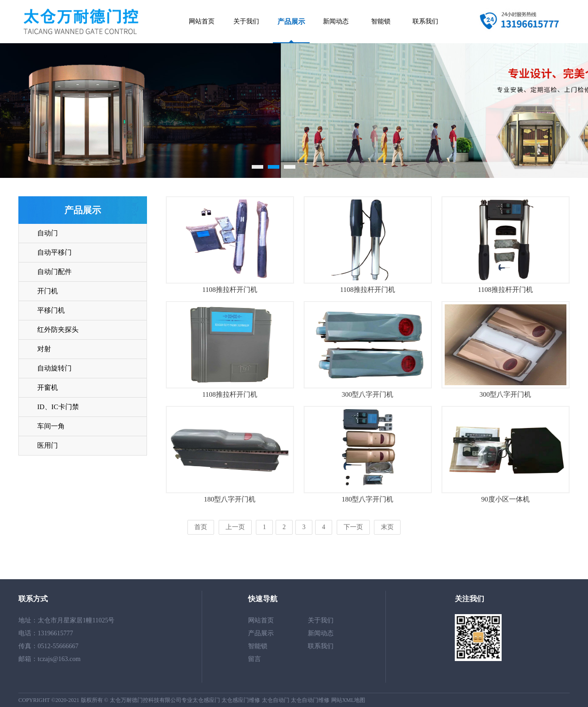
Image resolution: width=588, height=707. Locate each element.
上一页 (235, 527)
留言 (254, 659)
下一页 (353, 527)
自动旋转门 (54, 368)
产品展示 (291, 22)
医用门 (48, 445)
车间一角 (51, 426)
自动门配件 (54, 272)
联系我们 (425, 21)
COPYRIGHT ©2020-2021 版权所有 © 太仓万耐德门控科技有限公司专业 (105, 700)
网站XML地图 (348, 700)
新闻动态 (336, 21)
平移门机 (51, 310)
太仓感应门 (206, 700)
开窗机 (48, 388)
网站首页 (202, 21)
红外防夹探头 (58, 330)
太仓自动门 (276, 700)
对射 (44, 349)
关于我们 (246, 21)
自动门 (48, 233)
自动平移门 (54, 252)
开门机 (48, 291)
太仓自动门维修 (310, 700)
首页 (201, 527)
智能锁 (381, 21)
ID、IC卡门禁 (58, 407)
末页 (387, 527)
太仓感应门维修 (241, 700)
